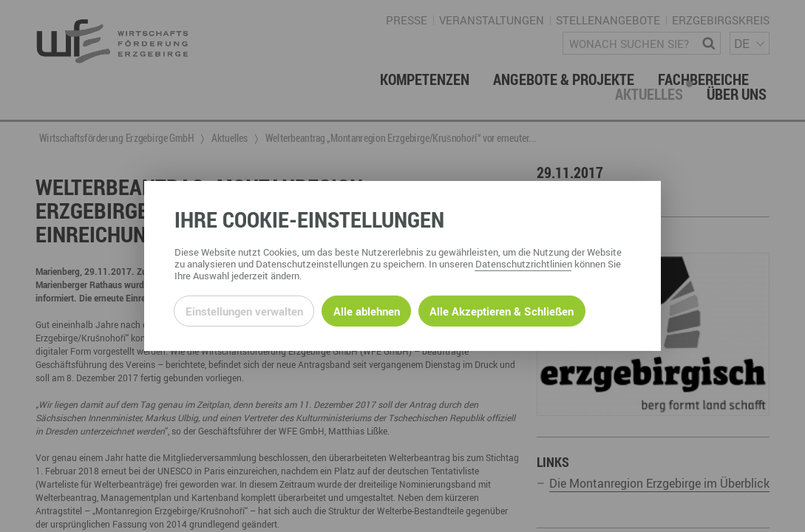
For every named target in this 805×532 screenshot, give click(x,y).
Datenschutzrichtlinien (524, 264)
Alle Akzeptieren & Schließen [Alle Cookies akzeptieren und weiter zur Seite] (502, 311)
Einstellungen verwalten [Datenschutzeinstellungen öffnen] (244, 311)
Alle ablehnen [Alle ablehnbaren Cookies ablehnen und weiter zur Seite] (367, 311)
